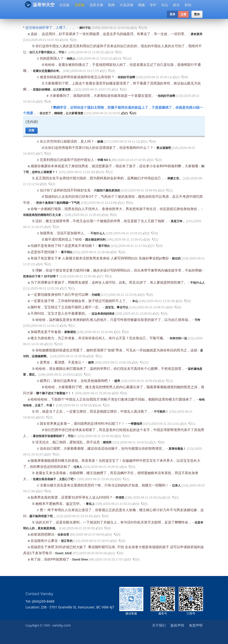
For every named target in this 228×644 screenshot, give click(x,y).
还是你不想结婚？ (45, 252)
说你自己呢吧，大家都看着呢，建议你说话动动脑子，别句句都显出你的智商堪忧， (103, 448)
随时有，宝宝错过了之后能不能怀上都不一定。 (67, 307)
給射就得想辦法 (43, 534)
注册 (183, 14)
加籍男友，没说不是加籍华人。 (64, 233)
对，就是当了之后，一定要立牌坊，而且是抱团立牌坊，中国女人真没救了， (94, 411)
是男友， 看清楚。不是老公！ (63, 362)
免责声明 (196, 625)
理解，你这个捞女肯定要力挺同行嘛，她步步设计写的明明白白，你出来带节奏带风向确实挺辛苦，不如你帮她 (119, 270)
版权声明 (177, 625)
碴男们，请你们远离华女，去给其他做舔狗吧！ (76, 381)
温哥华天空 (40, 4)
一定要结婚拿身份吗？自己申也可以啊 (60, 295)
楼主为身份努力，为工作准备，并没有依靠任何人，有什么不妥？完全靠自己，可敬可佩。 (99, 338)
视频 (141, 5)
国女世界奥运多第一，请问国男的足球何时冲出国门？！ (83, 424)
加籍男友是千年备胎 (46, 332)
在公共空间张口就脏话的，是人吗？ (67, 141)
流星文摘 (96, 5)
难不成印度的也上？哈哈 (64, 239)
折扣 (188, 5)
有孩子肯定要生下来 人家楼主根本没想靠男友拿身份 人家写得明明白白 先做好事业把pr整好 (100, 258)
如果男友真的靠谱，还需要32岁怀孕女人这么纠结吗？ (72, 497)
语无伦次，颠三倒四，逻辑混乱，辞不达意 (68, 442)
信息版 (65, 5)
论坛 (165, 5)
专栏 (153, 5)
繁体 (197, 14)
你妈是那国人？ (52, 58)
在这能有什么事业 (45, 541)
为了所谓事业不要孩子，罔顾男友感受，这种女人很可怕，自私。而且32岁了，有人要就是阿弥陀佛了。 (109, 282)
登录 (172, 14)
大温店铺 (126, 5)
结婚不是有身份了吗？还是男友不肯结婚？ (63, 246)
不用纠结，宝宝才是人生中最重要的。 (60, 313)
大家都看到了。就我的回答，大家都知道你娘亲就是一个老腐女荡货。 (103, 96)
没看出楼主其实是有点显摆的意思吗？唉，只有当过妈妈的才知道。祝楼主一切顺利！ (105, 485)
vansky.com (61, 625)
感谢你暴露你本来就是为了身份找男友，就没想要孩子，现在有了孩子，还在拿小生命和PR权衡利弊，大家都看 (115, 166)
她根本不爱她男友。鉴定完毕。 (60, 504)
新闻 (111, 5)
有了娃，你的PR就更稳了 (50, 559)
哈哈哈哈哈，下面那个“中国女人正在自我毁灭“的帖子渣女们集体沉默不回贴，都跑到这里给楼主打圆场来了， (114, 399)
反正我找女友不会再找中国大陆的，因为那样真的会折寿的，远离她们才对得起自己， (100, 178)
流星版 (80, 5)
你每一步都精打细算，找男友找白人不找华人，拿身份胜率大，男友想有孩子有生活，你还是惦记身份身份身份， (116, 209)
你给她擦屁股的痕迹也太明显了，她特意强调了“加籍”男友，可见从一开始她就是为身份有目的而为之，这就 (117, 350)
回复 (32, 130)
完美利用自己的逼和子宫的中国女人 (67, 160)
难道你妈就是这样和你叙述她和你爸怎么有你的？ (78, 77)
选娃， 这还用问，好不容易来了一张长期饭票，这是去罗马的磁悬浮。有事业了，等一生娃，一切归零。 (110, 34)
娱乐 (176, 5)
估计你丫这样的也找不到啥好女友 (66, 190)
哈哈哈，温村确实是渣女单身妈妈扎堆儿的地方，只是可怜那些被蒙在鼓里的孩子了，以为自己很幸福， (114, 320)
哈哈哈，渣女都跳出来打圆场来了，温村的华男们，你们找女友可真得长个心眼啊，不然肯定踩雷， (111, 369)
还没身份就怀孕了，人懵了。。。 (51, 28)
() (134, 28)
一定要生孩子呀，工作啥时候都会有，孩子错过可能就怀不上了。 (80, 301)
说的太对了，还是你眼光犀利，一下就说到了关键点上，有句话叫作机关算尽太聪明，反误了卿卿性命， (114, 522)
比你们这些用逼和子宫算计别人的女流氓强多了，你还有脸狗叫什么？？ (99, 148)
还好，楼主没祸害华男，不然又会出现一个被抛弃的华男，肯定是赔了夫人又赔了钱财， (102, 221)
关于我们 (159, 625)
